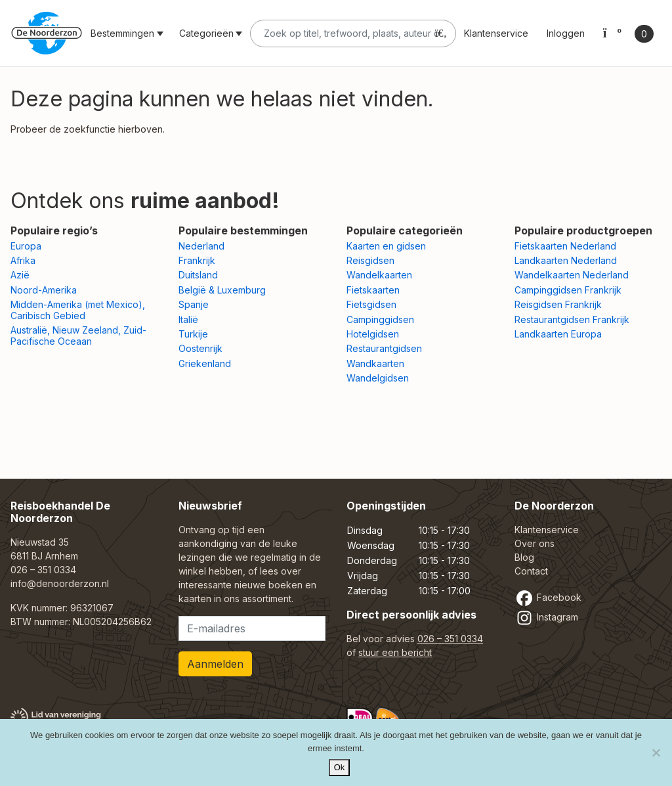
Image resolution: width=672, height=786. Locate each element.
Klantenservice (496, 33)
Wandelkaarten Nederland (572, 275)
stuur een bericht (395, 652)
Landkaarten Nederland (566, 260)
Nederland (201, 246)
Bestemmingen (122, 33)
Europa (26, 246)
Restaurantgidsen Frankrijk (572, 319)
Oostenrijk (200, 348)
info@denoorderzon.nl (60, 583)
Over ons (535, 543)
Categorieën (206, 33)
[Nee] (656, 753)
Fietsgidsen (371, 304)
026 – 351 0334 (43, 570)
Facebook (548, 597)
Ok (340, 767)
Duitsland (198, 275)
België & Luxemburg (222, 290)
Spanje (194, 304)
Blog (524, 557)
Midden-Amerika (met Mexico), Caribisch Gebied (78, 310)
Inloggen (566, 33)
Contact (531, 571)
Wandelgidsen (378, 378)
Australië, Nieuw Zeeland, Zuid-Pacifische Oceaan (78, 336)
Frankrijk (197, 260)
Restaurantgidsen (384, 348)
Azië (20, 275)
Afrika (23, 260)
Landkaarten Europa (558, 334)
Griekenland (205, 363)
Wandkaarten (375, 363)
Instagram (546, 617)
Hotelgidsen (373, 334)
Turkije (193, 334)
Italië (188, 319)
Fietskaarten (373, 290)
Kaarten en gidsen (386, 246)
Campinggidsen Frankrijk (568, 290)
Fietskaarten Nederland (565, 246)
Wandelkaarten (379, 275)
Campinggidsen (380, 319)
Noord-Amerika (44, 290)
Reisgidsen (370, 260)
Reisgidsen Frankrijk (558, 304)
